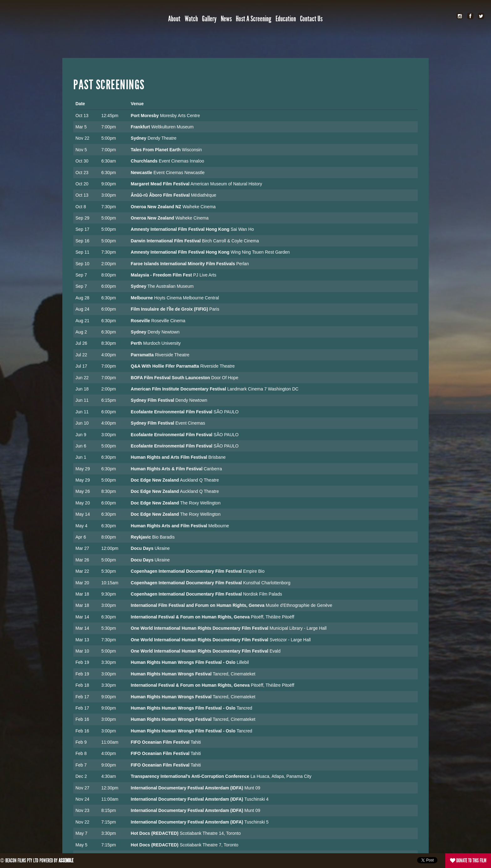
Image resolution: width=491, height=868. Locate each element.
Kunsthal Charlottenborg (267, 583)
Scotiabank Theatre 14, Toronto (210, 833)
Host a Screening (253, 19)
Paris (214, 309)
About (174, 19)
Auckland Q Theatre (199, 480)
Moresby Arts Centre (180, 116)
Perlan (242, 264)
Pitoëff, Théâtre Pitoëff (273, 617)
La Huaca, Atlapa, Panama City (281, 776)
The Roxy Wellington (200, 503)
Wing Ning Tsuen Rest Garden (260, 252)
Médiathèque (204, 195)
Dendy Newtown (163, 332)
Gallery (209, 19)
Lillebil (243, 662)
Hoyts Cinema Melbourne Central (186, 298)
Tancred (244, 708)
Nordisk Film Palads (262, 594)
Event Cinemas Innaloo (181, 161)
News (226, 19)
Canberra (213, 469)
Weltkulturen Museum (172, 127)
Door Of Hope (225, 378)
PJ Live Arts (205, 275)
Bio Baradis (163, 537)
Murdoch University (162, 343)
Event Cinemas (190, 423)
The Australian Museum (171, 286)
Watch (191, 19)
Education (286, 19)
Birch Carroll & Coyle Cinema (230, 241)
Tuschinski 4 (256, 799)
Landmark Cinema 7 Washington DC (263, 389)
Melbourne (219, 526)
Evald (275, 651)
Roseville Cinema (168, 321)
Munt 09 (252, 788)
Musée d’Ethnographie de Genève (299, 605)
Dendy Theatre (162, 138)
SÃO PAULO (226, 412)
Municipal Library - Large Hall (298, 628)
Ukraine (162, 548)
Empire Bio (254, 571)
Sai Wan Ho (242, 229)
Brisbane (217, 457)
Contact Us (311, 19)
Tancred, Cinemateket (234, 674)
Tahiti (196, 742)
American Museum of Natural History (226, 184)
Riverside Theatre (172, 355)
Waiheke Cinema (199, 207)
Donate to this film (468, 860)
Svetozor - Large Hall (290, 640)
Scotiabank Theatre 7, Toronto (209, 845)
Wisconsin (192, 150)
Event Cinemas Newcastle (179, 173)
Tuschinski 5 (256, 822)
